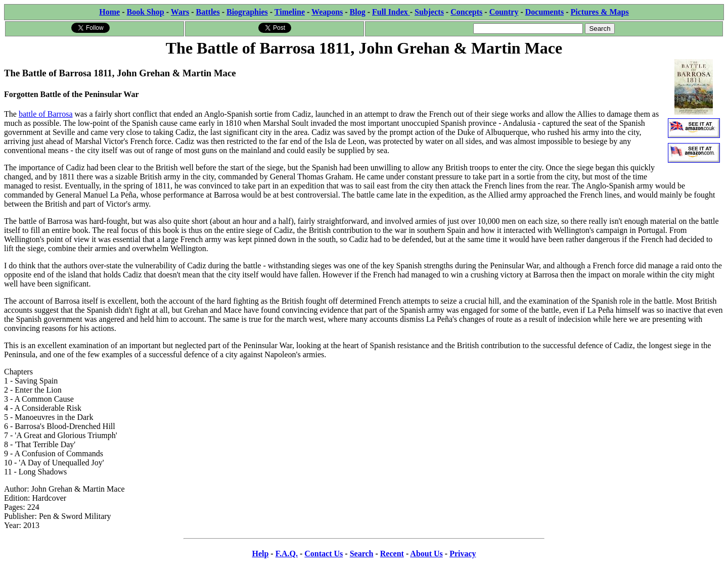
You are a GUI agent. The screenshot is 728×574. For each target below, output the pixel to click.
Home (109, 12)
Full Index (391, 12)
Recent (392, 554)
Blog (358, 12)
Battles (208, 12)
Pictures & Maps (600, 12)
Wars (180, 12)
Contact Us (324, 554)
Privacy (463, 554)
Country (504, 12)
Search (362, 554)
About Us (426, 554)
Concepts (466, 12)
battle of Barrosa (46, 114)
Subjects (429, 12)
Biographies (247, 12)
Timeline (290, 12)
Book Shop (145, 12)
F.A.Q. (287, 554)
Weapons (327, 12)
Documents (544, 12)
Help (260, 554)
